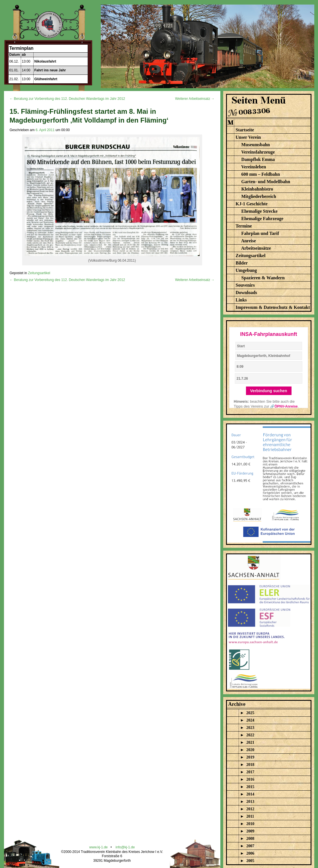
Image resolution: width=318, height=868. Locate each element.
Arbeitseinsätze (256, 248)
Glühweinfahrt (46, 79)
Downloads (247, 293)
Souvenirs (245, 285)
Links (241, 300)
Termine (244, 226)
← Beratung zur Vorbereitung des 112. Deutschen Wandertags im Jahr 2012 (67, 99)
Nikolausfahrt (45, 61)
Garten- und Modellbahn (266, 182)
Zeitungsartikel (39, 273)
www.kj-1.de (99, 847)
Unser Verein (248, 137)
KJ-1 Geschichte (252, 204)
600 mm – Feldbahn (261, 174)
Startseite (245, 130)
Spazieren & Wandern (263, 278)
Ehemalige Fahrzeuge (262, 219)
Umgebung (246, 270)
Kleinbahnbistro (257, 189)
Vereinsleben (254, 167)
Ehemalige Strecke (259, 211)
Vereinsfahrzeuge (258, 152)
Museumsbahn (256, 145)
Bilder (242, 263)
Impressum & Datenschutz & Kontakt (273, 307)
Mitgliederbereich (259, 196)
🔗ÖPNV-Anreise (284, 406)
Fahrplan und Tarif (260, 233)
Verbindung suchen (269, 391)
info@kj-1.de (125, 847)
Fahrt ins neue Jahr (50, 70)
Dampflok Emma (258, 159)
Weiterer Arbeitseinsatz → (195, 99)
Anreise (249, 241)
